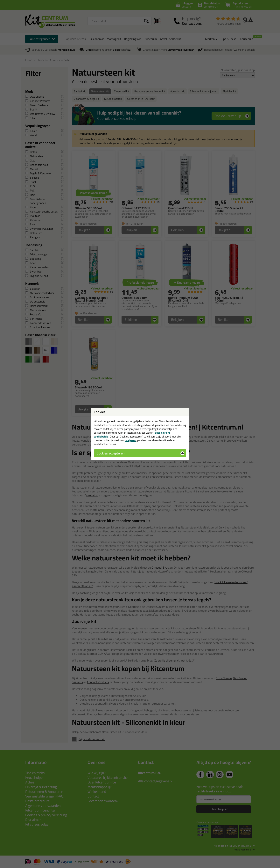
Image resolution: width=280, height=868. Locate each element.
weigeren (131, 440)
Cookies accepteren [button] (111, 453)
